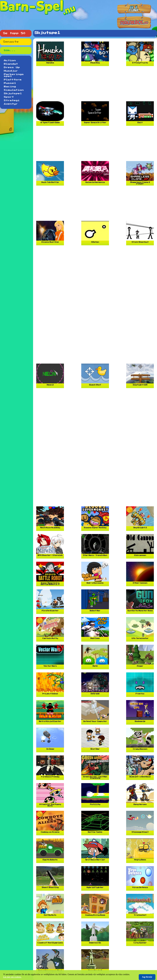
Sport (9, 97)
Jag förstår (147, 977)
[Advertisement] (96, 85)
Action (10, 61)
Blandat (11, 64)
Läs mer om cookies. (12, 977)
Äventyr (11, 104)
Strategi (12, 100)
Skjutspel (13, 94)
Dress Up (12, 67)
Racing (10, 87)
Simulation (14, 90)
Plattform (13, 80)
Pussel (10, 83)
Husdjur (11, 71)
